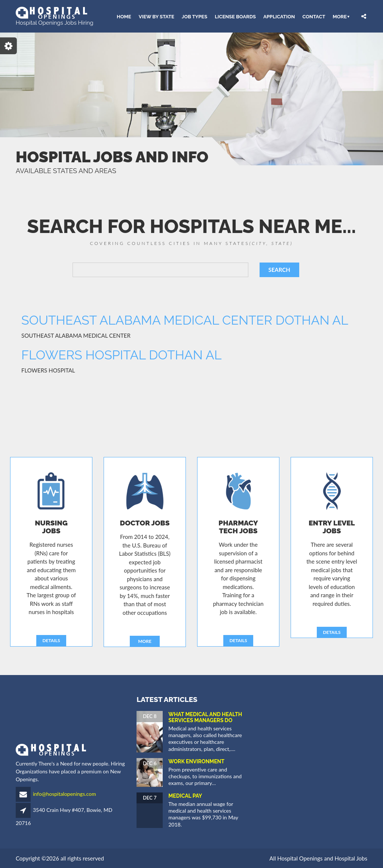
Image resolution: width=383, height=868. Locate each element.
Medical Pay (185, 796)
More (340, 16)
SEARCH (279, 270)
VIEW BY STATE (157, 16)
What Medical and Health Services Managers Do (205, 717)
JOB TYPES (194, 16)
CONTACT (314, 16)
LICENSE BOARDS (235, 16)
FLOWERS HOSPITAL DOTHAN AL (122, 355)
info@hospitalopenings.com (65, 794)
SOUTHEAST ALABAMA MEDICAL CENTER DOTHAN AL (185, 320)
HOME (124, 16)
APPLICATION (279, 16)
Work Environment (196, 761)
